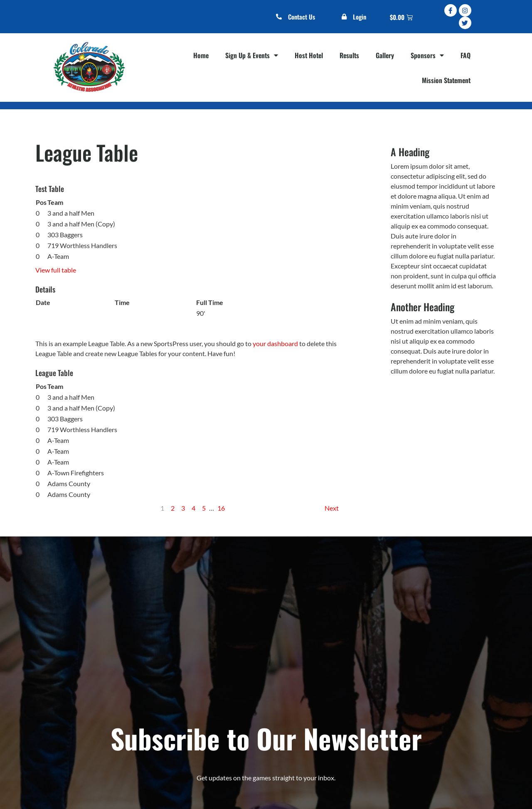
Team (55, 202)
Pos (41, 202)
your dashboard (275, 343)
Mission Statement (446, 80)
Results (349, 55)
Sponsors (427, 55)
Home (201, 55)
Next (332, 508)
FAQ (465, 55)
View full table (56, 270)
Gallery (385, 55)
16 (221, 508)
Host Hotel (309, 55)
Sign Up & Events (252, 55)
